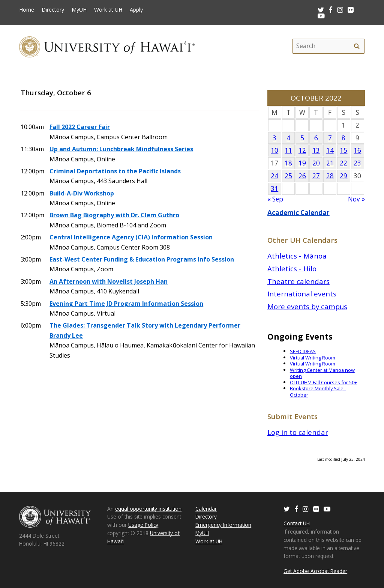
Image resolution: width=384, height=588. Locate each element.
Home (27, 10)
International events (302, 294)
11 (288, 150)
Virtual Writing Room (313, 358)
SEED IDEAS (303, 351)
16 (357, 150)
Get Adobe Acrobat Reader (315, 571)
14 (330, 150)
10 (274, 150)
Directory (53, 10)
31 (274, 189)
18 (288, 163)
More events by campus (307, 306)
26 (302, 176)
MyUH (79, 10)
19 (302, 163)
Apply (136, 10)
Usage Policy (143, 525)
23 (357, 163)
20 (316, 163)
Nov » (356, 199)
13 (316, 150)
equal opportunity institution (148, 509)
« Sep (275, 199)
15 (343, 150)
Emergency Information (223, 525)
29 (343, 176)
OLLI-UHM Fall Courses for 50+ (323, 382)
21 (330, 163)
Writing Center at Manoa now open (322, 373)
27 (316, 176)
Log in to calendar (298, 432)
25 (288, 176)
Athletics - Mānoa (297, 256)
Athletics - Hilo (292, 268)
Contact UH (297, 523)
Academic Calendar (298, 213)
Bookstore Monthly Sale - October (318, 392)
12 (302, 150)
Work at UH (108, 10)
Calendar (206, 509)
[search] (357, 46)
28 (330, 176)
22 (343, 163)
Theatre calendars (298, 281)
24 (274, 176)
